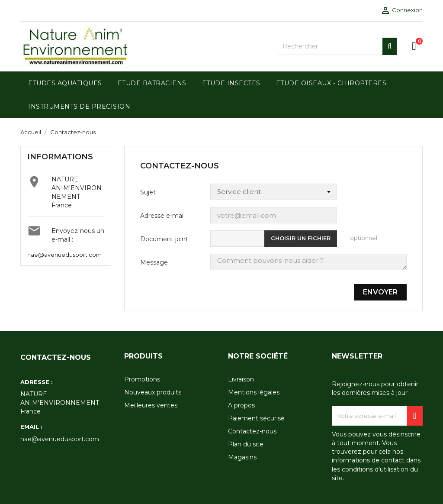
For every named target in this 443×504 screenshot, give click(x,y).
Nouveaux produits (153, 392)
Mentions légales (254, 392)
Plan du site (246, 444)
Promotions (142, 379)
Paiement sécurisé (256, 418)
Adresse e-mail (162, 216)
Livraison (241, 379)
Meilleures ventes (151, 405)
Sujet (148, 192)
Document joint (164, 239)
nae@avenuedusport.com (64, 255)
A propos (241, 405)
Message (154, 262)
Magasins (242, 457)
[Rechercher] (337, 46)
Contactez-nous (252, 431)
